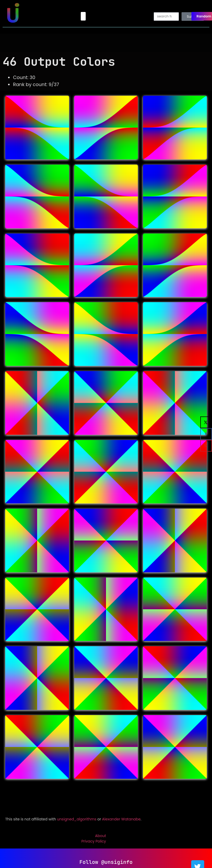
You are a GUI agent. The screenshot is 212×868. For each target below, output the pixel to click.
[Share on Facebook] (206, 434)
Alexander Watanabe (121, 819)
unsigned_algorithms (77, 819)
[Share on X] (206, 422)
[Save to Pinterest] (206, 446)
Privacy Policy (94, 841)
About (101, 836)
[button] (83, 16)
